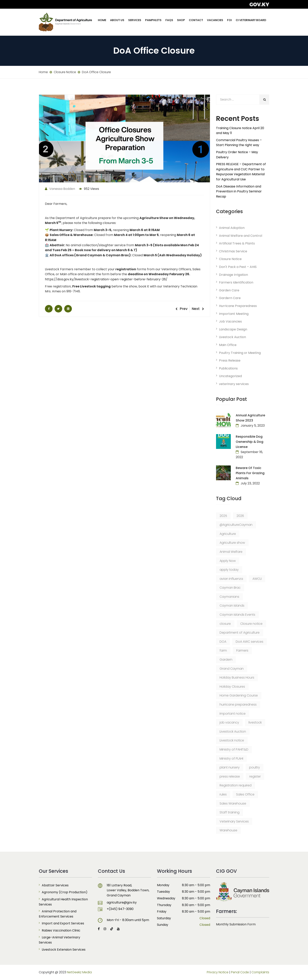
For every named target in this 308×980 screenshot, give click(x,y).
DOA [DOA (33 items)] (223, 642)
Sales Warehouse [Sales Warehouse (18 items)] (233, 803)
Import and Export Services (63, 923)
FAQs (169, 20)
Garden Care (229, 290)
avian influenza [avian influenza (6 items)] (231, 579)
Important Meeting (234, 314)
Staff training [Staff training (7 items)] (230, 812)
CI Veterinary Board (251, 20)
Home (102, 20)
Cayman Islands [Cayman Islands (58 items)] (232, 606)
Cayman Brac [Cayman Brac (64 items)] (230, 588)
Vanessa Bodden (60, 189)
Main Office (228, 345)
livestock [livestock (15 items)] (255, 722)
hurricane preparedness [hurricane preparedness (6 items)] (238, 704)
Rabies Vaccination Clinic (61, 930)
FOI (229, 20)
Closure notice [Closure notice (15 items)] (251, 624)
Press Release (230, 360)
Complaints (260, 972)
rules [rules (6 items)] (223, 794)
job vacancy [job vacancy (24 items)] (229, 722)
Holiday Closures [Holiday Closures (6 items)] (232, 687)
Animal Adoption (232, 228)
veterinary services (234, 384)
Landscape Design (233, 329)
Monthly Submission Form (236, 924)
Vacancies (215, 20)
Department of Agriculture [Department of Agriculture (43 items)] (240, 633)
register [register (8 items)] (255, 776)
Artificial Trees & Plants (237, 243)
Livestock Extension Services (64, 950)
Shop (181, 20)
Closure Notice (230, 259)
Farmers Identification (236, 282)
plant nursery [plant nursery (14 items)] (230, 767)
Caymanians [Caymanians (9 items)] (229, 597)
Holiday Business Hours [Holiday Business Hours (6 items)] (237, 677)
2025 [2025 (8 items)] (223, 516)
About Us (117, 20)
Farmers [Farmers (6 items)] (242, 650)
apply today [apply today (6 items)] (229, 570)
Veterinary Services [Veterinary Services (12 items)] (234, 821)
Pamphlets (153, 20)
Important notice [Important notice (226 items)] (233, 714)
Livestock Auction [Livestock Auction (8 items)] (233, 732)
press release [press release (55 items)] (230, 776)
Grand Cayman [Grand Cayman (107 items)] (232, 669)
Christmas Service (233, 251)
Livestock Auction (232, 337)
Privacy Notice (218, 972)
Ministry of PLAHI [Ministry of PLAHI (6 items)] (231, 759)
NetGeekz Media (79, 972)
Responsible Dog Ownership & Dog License (250, 442)
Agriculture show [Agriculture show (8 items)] (232, 543)
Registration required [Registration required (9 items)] (236, 785)
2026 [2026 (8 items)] (240, 516)
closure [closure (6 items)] (225, 624)
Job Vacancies (230, 321)
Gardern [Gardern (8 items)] (226, 660)
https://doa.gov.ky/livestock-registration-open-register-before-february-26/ (106, 279)
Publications (228, 368)
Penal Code (240, 972)
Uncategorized (230, 376)
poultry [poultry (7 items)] (255, 767)
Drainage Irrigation (233, 275)
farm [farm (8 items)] (223, 650)
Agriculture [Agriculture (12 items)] (228, 534)
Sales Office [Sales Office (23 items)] (245, 794)
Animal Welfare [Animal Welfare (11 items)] (231, 552)
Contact (196, 20)
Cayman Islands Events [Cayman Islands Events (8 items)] (237, 615)
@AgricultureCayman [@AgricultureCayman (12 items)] (236, 525)
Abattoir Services (55, 885)
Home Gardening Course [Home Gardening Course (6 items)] (239, 695)
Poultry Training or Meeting (240, 353)
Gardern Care (230, 298)
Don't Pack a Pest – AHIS (238, 267)
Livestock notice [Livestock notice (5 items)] (232, 740)
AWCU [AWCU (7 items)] (257, 579)
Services (135, 20)
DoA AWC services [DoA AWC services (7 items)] (250, 642)
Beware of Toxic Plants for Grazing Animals (250, 473)
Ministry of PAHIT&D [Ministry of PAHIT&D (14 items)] (234, 749)
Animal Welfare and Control (241, 236)
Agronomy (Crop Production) (65, 892)
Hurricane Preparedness (238, 306)
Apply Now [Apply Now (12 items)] (228, 561)
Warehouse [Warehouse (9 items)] (228, 830)
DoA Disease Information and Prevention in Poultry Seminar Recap (239, 191)
